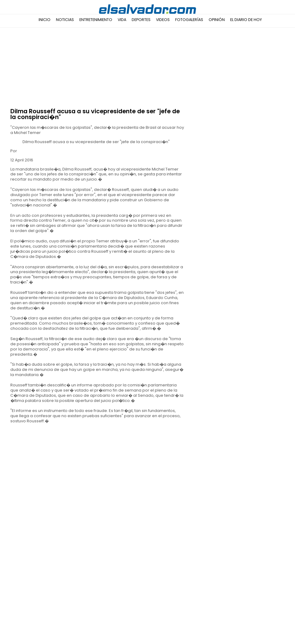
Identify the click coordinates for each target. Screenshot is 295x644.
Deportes (141, 20)
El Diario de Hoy (246, 20)
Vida (122, 20)
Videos (163, 20)
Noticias (65, 20)
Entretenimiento (96, 20)
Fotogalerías (189, 20)
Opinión (217, 20)
